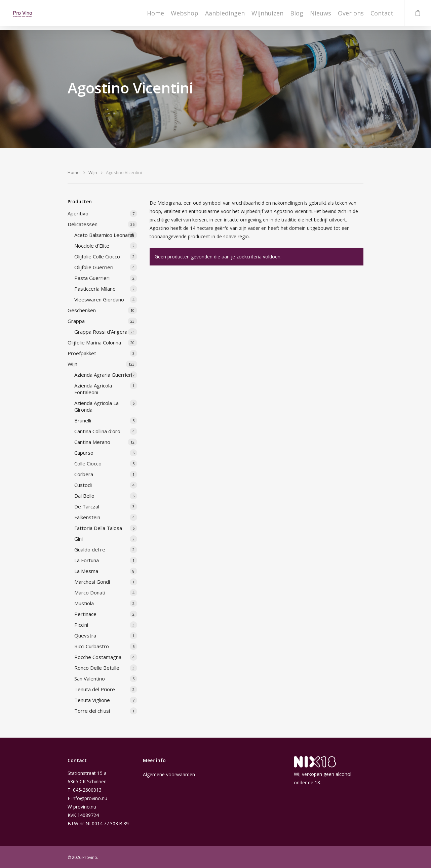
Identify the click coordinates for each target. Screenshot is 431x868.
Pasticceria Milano (95, 289)
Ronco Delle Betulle (97, 668)
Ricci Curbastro (92, 646)
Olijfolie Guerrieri (94, 267)
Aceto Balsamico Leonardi (104, 235)
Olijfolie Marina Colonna (94, 342)
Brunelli (83, 420)
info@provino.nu (89, 798)
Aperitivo (78, 213)
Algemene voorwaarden (169, 774)
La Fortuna (87, 560)
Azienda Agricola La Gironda (96, 406)
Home (155, 15)
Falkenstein (87, 517)
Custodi (83, 485)
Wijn (93, 172)
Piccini (81, 625)
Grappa (76, 321)
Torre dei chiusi (92, 711)
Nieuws (321, 15)
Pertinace (85, 614)
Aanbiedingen (225, 15)
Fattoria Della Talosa (98, 528)
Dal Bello (84, 496)
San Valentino (90, 678)
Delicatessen (83, 224)
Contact (382, 15)
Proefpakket (82, 353)
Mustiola (84, 603)
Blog (297, 15)
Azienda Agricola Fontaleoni (93, 389)
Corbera (84, 474)
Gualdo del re (90, 549)
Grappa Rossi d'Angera (101, 332)
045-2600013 (87, 790)
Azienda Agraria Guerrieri (103, 375)
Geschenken (82, 310)
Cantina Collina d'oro (97, 431)
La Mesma (86, 571)
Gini (79, 539)
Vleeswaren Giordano (99, 299)
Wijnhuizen (267, 15)
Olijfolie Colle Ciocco (97, 256)
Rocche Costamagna (98, 657)
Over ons (351, 15)
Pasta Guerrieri (92, 278)
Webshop (185, 15)
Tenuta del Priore (95, 689)
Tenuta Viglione (92, 700)
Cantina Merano (92, 442)
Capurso (84, 453)
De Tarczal (87, 506)
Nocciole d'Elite (92, 246)
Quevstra (85, 635)
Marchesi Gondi (92, 582)
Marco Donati (90, 592)
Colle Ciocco (88, 463)
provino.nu (85, 807)
